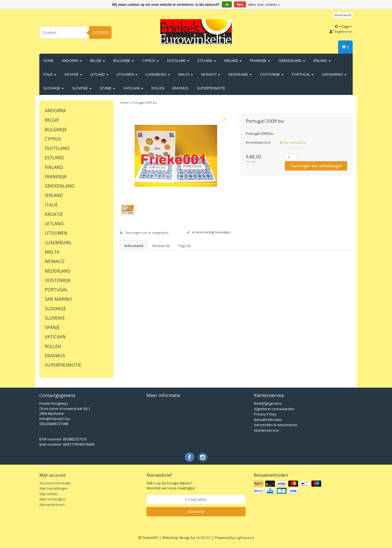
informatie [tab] (134, 246)
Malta (186, 74)
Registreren (341, 31)
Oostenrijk (272, 74)
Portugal (303, 74)
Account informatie (55, 483)
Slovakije (54, 88)
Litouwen (127, 74)
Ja (227, 5)
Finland (233, 61)
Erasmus (180, 88)
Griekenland (292, 61)
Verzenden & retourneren (276, 425)
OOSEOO (204, 538)
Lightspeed (245, 538)
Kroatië (73, 74)
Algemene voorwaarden (274, 409)
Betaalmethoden (268, 420)
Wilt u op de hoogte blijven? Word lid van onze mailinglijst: (171, 486)
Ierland (322, 61)
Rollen (158, 88)
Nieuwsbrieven (52, 505)
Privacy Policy (265, 414)
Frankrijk (260, 61)
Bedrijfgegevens (268, 403)
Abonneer (196, 512)
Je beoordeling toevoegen (209, 232)
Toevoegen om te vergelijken (144, 233)
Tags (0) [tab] (184, 246)
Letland (99, 74)
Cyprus (151, 61)
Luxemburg (158, 74)
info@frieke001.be (55, 419)
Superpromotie (211, 88)
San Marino (334, 74)
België (98, 61)
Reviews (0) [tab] (161, 246)
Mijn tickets (49, 494)
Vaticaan (133, 88)
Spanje (107, 88)
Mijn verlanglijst (53, 499)
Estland (207, 61)
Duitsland (178, 61)
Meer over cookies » (264, 5)
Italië (50, 74)
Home (49, 61)
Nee (240, 5)
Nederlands (343, 15)
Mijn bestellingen (54, 488)
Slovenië (82, 88)
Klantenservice (267, 430)
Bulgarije (124, 61)
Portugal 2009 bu (144, 102)
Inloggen (343, 26)
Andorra (72, 61)
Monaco (211, 74)
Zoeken (100, 32)
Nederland (240, 74)
